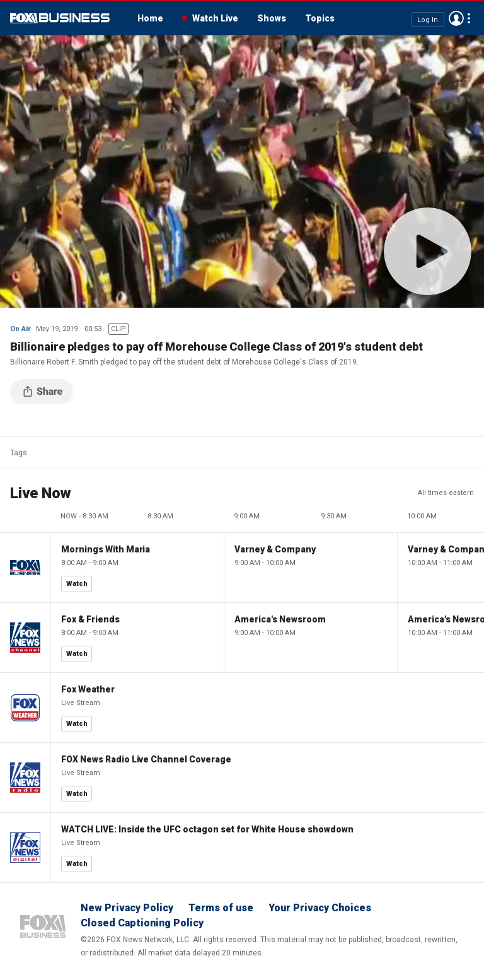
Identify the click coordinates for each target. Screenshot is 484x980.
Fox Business (60, 18)
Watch (77, 584)
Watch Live (215, 18)
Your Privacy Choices (320, 908)
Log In (428, 19)
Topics (320, 18)
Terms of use (221, 908)
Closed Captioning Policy (142, 923)
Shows (272, 18)
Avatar (456, 18)
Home (150, 18)
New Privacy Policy (127, 908)
